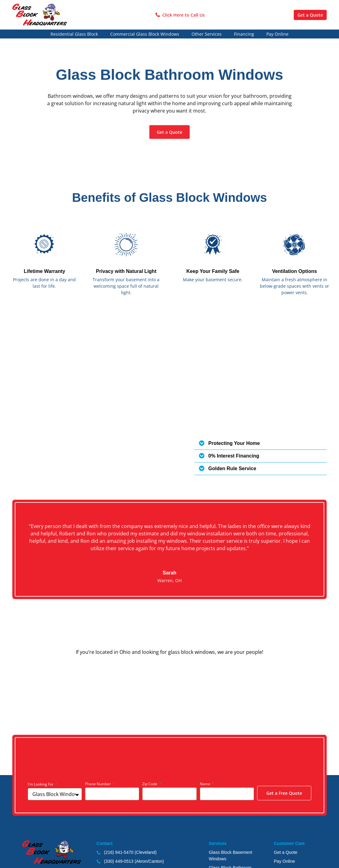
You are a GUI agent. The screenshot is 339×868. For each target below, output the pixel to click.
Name (206, 784)
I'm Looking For (41, 784)
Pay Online (277, 34)
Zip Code (150, 784)
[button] (261, 444)
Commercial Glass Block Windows (145, 34)
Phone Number (98, 784)
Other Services (207, 34)
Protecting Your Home (234, 443)
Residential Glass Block (74, 34)
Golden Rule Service (232, 468)
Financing (244, 34)
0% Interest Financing (234, 456)
